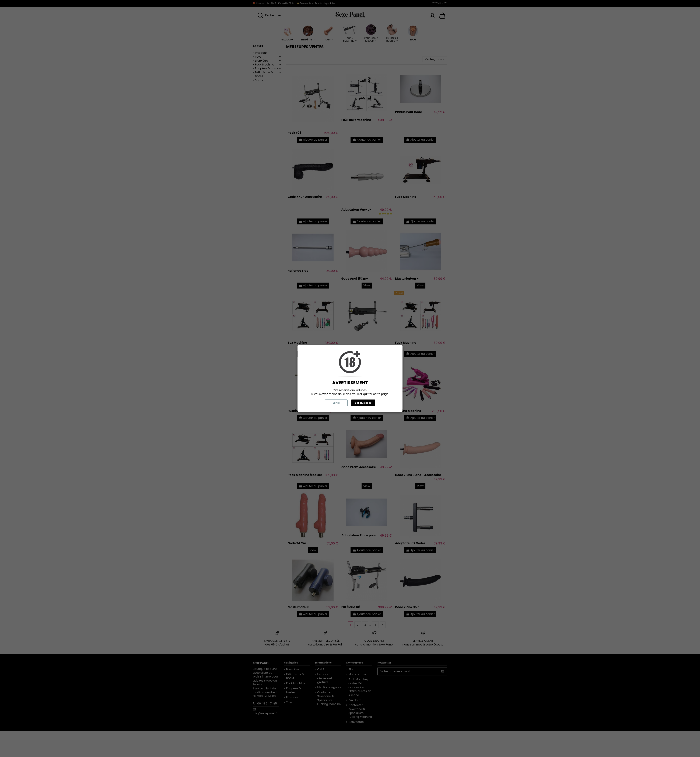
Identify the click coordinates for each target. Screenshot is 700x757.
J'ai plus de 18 (363, 403)
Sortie (336, 403)
